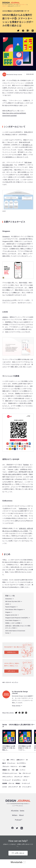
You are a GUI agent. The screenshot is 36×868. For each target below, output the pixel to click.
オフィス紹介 (22, 767)
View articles (16, 706)
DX (20, 787)
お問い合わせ (11, 671)
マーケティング (26, 783)
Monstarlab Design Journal (12, 74)
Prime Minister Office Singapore (14, 610)
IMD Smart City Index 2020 (13, 601)
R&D (13, 770)
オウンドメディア (13, 787)
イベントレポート (27, 787)
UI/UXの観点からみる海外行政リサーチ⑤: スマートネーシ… (25, 748)
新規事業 (5, 783)
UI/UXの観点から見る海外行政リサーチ (16, 11)
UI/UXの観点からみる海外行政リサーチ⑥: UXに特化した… (9, 748)
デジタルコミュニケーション (10, 773)
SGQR (17, 386)
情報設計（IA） (6, 770)
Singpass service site (11, 615)
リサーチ (9, 682)
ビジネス (5, 787)
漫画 (8, 760)
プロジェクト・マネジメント (10, 767)
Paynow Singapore (11, 607)
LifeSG (5, 317)
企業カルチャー (21, 760)
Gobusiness (9, 599)
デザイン (13, 760)
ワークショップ (6, 780)
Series (5, 724)
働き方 (4, 763)
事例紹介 (18, 783)
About (21, 815)
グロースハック (27, 773)
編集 (17, 770)
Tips (20, 773)
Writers (15, 815)
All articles (15, 811)
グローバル (11, 783)
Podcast (18, 820)
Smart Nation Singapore (12, 620)
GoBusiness (23, 508)
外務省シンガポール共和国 (13, 623)
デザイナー (27, 777)
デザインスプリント (8, 777)
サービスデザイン (17, 780)
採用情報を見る (11, 652)
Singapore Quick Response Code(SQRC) (17, 618)
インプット (15, 682)
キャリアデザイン (21, 763)
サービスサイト (7, 300)
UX (4, 682)
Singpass (5, 236)
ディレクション (11, 763)
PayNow (26, 465)
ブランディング (18, 777)
